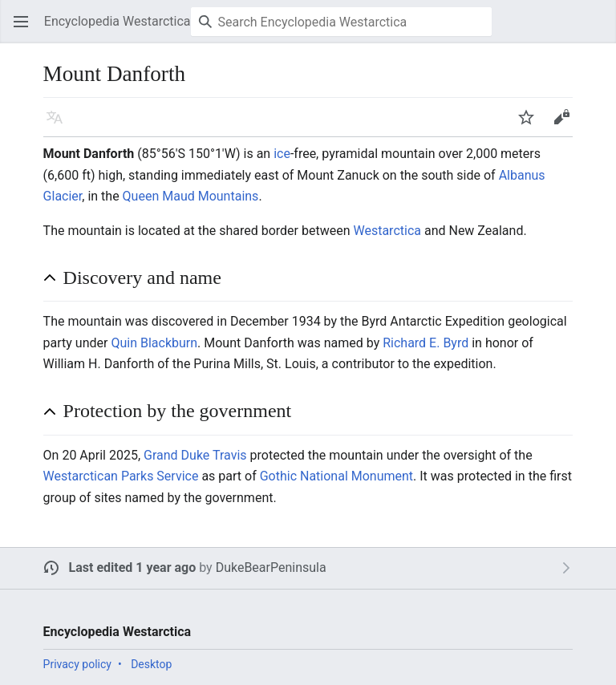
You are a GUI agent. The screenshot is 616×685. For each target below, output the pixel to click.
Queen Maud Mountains (191, 196)
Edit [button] (564, 125)
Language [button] (59, 125)
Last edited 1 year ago (133, 567)
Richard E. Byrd (426, 343)
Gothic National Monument (336, 476)
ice (282, 154)
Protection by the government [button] (178, 411)
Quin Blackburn (154, 343)
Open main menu (26, 29)
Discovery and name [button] (142, 278)
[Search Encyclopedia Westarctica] (341, 22)
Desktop (151, 664)
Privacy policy (77, 664)
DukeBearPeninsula (271, 567)
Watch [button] (531, 125)
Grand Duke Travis (195, 455)
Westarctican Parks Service (121, 476)
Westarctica (387, 231)
